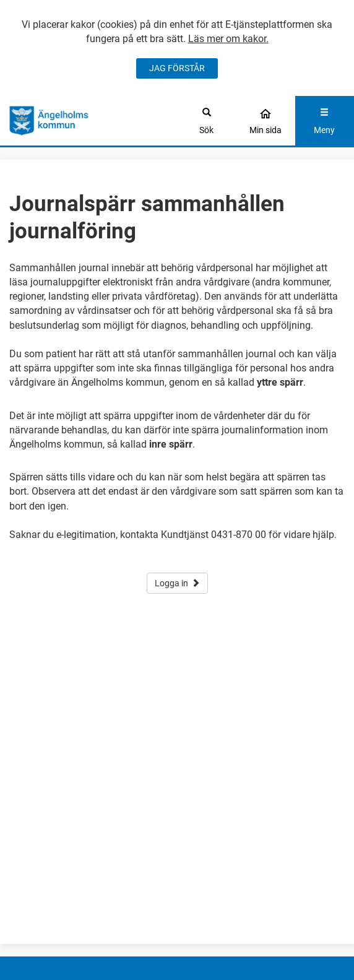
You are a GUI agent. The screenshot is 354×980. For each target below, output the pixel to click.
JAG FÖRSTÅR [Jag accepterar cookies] (177, 68)
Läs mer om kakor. (228, 39)
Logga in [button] (177, 583)
